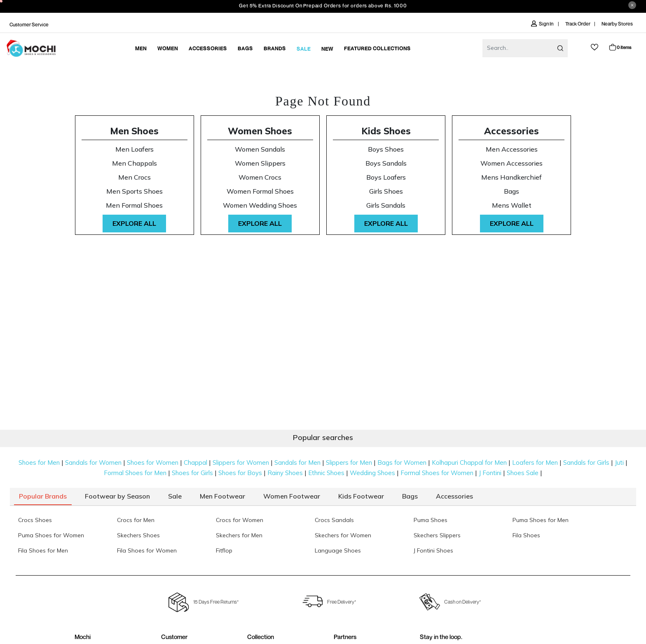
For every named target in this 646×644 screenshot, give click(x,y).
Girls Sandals (386, 205)
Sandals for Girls (586, 463)
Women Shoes (260, 131)
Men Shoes (134, 131)
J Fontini (490, 473)
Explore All (134, 223)
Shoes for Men (39, 463)
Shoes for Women (153, 463)
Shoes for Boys (240, 473)
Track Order (578, 24)
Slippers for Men (349, 463)
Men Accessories (512, 149)
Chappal (195, 463)
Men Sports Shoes (135, 191)
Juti (619, 463)
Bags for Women (402, 463)
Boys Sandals (386, 163)
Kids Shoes (386, 131)
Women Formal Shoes (260, 191)
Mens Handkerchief (511, 177)
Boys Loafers (386, 177)
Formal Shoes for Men (135, 473)
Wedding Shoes (372, 473)
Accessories (511, 131)
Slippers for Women (241, 463)
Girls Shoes (386, 191)
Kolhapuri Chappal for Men (469, 463)
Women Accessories (511, 163)
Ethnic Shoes (326, 473)
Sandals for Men (297, 463)
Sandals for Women (93, 463)
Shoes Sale (523, 473)
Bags (511, 191)
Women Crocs (260, 177)
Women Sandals (260, 149)
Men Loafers (135, 149)
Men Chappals (135, 163)
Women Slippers (260, 163)
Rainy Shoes (285, 473)
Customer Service (29, 25)
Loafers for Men (535, 463)
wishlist (595, 47)
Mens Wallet (512, 205)
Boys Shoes (386, 149)
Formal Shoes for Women (437, 473)
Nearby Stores (617, 24)
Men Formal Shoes (134, 205)
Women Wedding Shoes (260, 205)
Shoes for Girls (192, 473)
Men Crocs (135, 177)
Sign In (543, 24)
